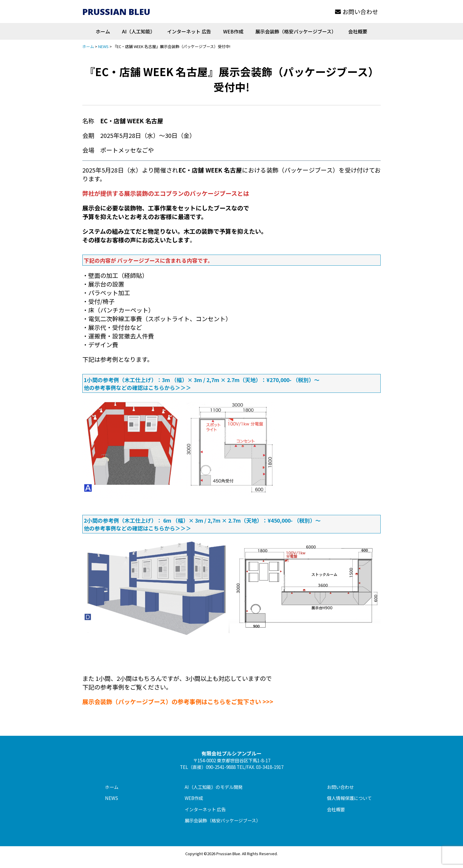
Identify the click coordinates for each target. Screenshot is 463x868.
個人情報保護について (349, 798)
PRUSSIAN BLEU (116, 11)
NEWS (112, 798)
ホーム (103, 31)
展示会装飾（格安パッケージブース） (296, 31)
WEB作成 (233, 31)
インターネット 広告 (189, 31)
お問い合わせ (357, 11)
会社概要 (358, 31)
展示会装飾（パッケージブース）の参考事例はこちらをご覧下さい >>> (178, 702)
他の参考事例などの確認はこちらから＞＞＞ (138, 387)
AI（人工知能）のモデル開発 (214, 787)
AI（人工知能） (139, 31)
